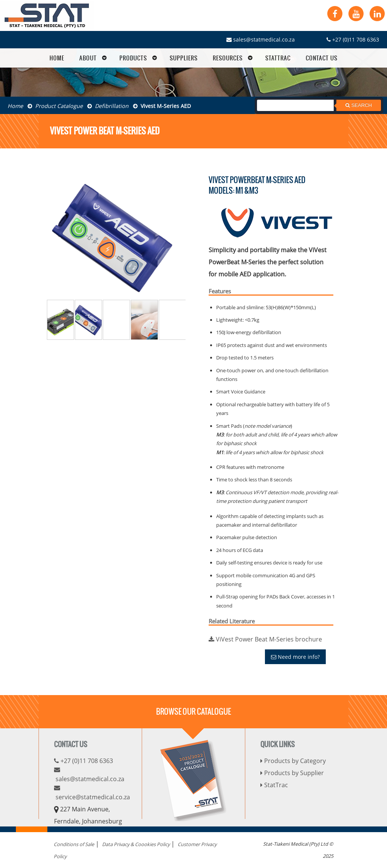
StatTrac (274, 785)
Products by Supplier (292, 773)
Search (359, 105)
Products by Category (293, 761)
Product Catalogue (55, 106)
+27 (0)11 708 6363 (353, 39)
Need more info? (295, 657)
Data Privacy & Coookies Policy (136, 844)
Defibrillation (108, 106)
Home (15, 106)
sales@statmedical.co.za (261, 39)
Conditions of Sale (74, 844)
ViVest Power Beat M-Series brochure (265, 639)
